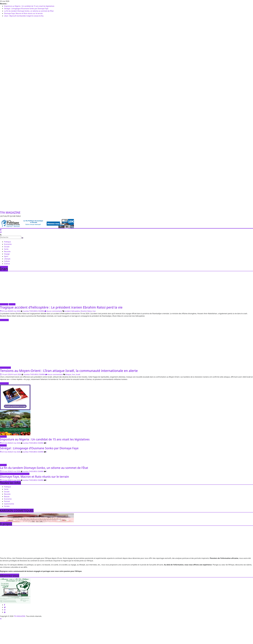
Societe (7, 506)
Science (7, 264)
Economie (8, 244)
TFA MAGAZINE (10, 213)
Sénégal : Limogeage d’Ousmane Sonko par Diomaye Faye (26, 9)
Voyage (7, 254)
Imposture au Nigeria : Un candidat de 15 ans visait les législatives (29, 6)
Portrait (7, 501)
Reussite (7, 251)
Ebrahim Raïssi (86, 311)
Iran (94, 311)
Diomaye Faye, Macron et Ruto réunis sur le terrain (23, 13)
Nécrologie (4, 304)
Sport (6, 256)
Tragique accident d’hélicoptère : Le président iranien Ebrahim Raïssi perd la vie (61, 307)
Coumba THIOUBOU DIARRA (33, 311)
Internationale (5, 368)
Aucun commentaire (53, 311)
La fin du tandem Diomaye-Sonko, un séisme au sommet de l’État (29, 11)
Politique (7, 242)
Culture (7, 261)
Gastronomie (9, 504)
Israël (78, 374)
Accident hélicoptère (72, 311)
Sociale (7, 247)
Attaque (68, 374)
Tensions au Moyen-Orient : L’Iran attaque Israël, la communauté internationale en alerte (69, 371)
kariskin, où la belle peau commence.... (15, 474)
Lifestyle (7, 259)
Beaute (7, 496)
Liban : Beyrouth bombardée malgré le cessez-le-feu (24, 16)
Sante (6, 249)
